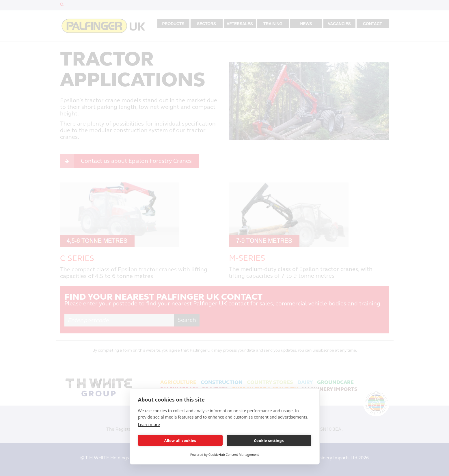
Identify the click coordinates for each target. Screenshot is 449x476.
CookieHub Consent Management (234, 454)
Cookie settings (269, 440)
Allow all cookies (180, 440)
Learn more (149, 424)
